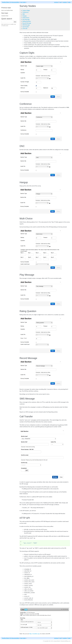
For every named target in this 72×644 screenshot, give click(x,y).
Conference (25, 12)
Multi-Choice (26, 18)
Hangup (25, 16)
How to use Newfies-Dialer (7, 10)
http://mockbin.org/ (35, 634)
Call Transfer (26, 27)
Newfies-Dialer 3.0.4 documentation (11, 2)
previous (56, 2)
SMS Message (26, 25)
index (69, 2)
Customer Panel (5, 16)
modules (65, 2)
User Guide (23, 2)
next (60, 2)
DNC (24, 14)
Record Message (27, 23)
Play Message (26, 19)
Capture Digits (26, 10)
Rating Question (27, 21)
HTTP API (25, 29)
